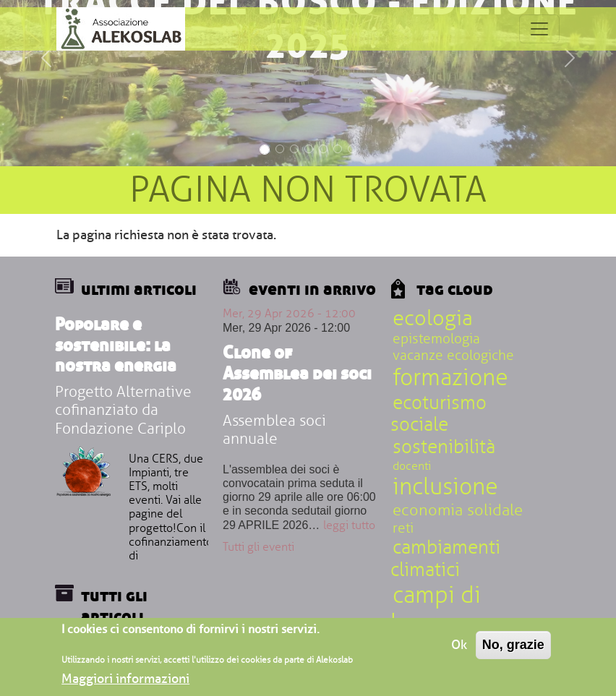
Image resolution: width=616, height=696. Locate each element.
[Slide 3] (294, 149)
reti (403, 528)
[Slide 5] (323, 149)
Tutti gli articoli (114, 605)
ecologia (433, 318)
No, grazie (513, 648)
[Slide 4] (309, 149)
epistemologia (436, 339)
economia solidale (458, 510)
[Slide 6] (338, 149)
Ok (459, 648)
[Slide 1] (265, 150)
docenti (412, 466)
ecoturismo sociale (439, 414)
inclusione (445, 487)
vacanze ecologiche (453, 356)
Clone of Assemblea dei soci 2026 (297, 373)
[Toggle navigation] (539, 29)
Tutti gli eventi (258, 547)
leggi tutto (349, 525)
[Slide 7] (352, 149)
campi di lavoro (436, 609)
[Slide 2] (280, 149)
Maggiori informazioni (125, 682)
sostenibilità (444, 447)
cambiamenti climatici (445, 559)
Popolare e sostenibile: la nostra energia (116, 345)
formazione (450, 378)
